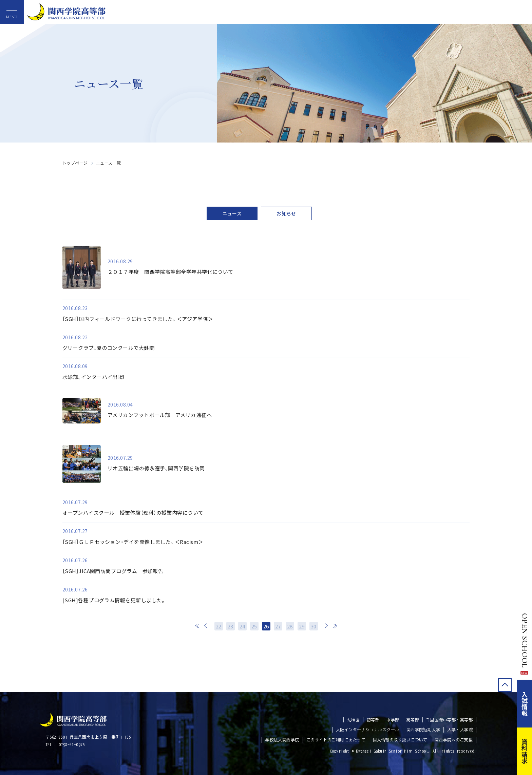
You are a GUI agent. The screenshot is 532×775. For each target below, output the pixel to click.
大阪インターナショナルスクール (368, 730)
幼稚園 (353, 720)
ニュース (232, 213)
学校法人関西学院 (282, 740)
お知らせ (286, 213)
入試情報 (525, 704)
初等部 (373, 720)
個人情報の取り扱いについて (400, 740)
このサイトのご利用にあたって (336, 740)
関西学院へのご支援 (454, 740)
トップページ (75, 163)
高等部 (413, 720)
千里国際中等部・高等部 (449, 720)
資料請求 (525, 751)
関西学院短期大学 (423, 730)
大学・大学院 (460, 730)
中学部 (393, 720)
